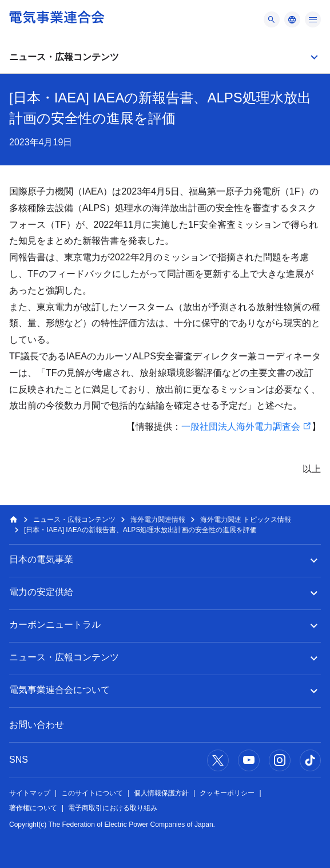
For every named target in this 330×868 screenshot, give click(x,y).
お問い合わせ (37, 725)
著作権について (33, 808)
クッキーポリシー (227, 793)
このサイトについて (92, 793)
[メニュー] (272, 19)
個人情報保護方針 (161, 793)
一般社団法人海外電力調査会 (241, 427)
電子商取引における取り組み (113, 808)
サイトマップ (30, 793)
